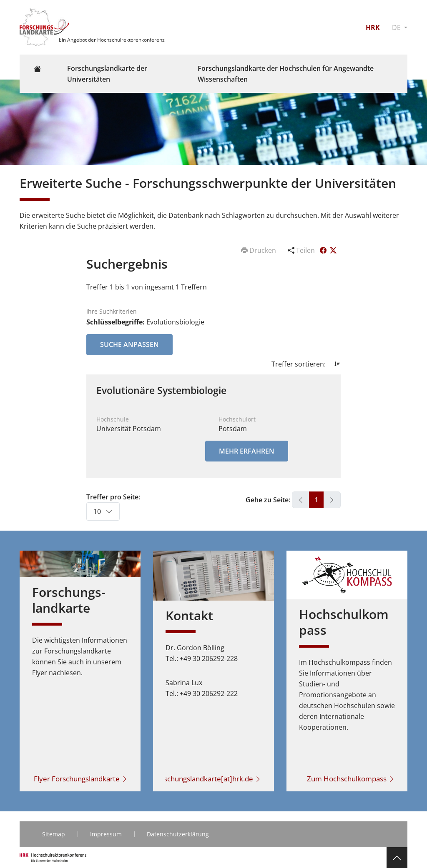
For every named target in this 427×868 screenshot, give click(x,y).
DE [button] (397, 27)
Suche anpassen (129, 344)
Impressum (106, 834)
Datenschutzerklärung (178, 834)
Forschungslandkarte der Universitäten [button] (107, 74)
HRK (373, 27)
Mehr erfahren (247, 451)
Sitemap (54, 834)
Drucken (259, 250)
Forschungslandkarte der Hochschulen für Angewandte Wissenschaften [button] (286, 74)
